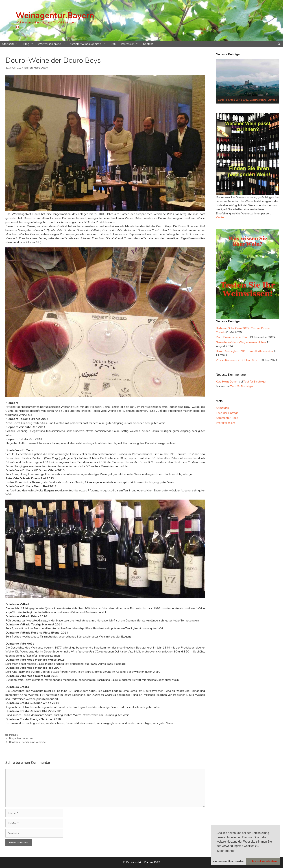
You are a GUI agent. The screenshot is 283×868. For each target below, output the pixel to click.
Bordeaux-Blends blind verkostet (28, 742)
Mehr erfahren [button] (226, 851)
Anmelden (222, 408)
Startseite (12, 44)
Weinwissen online (53, 44)
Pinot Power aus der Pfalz (232, 337)
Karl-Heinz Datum (227, 382)
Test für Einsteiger (255, 382)
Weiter (220, 217)
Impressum (131, 44)
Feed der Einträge (227, 413)
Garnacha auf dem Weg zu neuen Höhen (241, 342)
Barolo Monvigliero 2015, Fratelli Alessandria (244, 351)
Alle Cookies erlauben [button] (263, 862)
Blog (29, 44)
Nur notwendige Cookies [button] (229, 862)
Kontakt (148, 44)
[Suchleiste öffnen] (279, 44)
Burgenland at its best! (22, 738)
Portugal (14, 735)
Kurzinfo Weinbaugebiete (89, 44)
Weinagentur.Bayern (55, 16)
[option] (248, 81)
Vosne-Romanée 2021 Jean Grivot (238, 360)
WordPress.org (226, 423)
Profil (113, 44)
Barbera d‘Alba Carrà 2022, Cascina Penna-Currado (247, 100)
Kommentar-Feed (227, 418)
